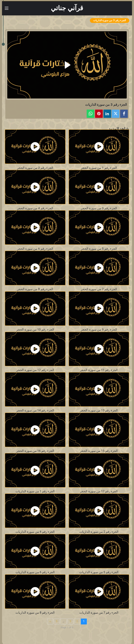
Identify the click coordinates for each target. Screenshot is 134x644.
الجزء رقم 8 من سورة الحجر (35, 289)
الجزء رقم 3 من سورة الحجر (99, 208)
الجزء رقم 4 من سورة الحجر (35, 208)
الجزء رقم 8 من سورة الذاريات (35, 613)
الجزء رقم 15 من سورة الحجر (99, 451)
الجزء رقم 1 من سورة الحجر (99, 168)
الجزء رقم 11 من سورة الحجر (99, 370)
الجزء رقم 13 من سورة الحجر (99, 410)
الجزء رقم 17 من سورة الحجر (99, 491)
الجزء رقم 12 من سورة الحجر (35, 370)
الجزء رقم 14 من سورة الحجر (35, 410)
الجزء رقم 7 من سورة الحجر (99, 289)
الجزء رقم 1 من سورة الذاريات (35, 491)
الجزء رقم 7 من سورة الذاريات (99, 613)
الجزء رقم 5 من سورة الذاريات (99, 572)
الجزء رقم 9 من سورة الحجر (99, 330)
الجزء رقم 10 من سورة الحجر (35, 330)
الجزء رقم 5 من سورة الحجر (99, 249)
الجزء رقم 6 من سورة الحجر (35, 249)
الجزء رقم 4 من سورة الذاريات (35, 532)
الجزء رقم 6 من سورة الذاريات (35, 572)
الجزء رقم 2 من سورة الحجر (35, 168)
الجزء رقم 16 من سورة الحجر (35, 451)
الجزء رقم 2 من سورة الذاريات (99, 532)
